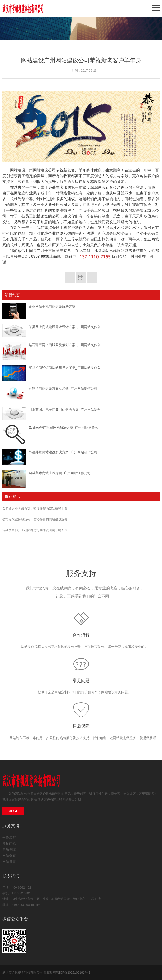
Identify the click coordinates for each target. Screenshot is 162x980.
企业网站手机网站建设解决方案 (52, 306)
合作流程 (81, 635)
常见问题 (81, 681)
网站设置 (9, 861)
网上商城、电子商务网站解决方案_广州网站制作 (65, 410)
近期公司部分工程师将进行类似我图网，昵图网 (35, 530)
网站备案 (9, 855)
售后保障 (81, 726)
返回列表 (81, 278)
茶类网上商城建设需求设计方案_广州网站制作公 (65, 327)
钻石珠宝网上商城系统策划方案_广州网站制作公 (65, 345)
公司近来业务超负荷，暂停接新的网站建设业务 (35, 509)
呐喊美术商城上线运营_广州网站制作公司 (60, 473)
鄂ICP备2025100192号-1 (73, 972)
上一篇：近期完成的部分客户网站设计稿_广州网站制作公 (70, 278)
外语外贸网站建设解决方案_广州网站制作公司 (63, 452)
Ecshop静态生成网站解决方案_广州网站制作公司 (65, 427)
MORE (13, 811)
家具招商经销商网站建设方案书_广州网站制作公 (65, 368)
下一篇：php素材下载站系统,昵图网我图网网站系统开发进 (92, 278)
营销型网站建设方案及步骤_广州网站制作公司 (63, 388)
